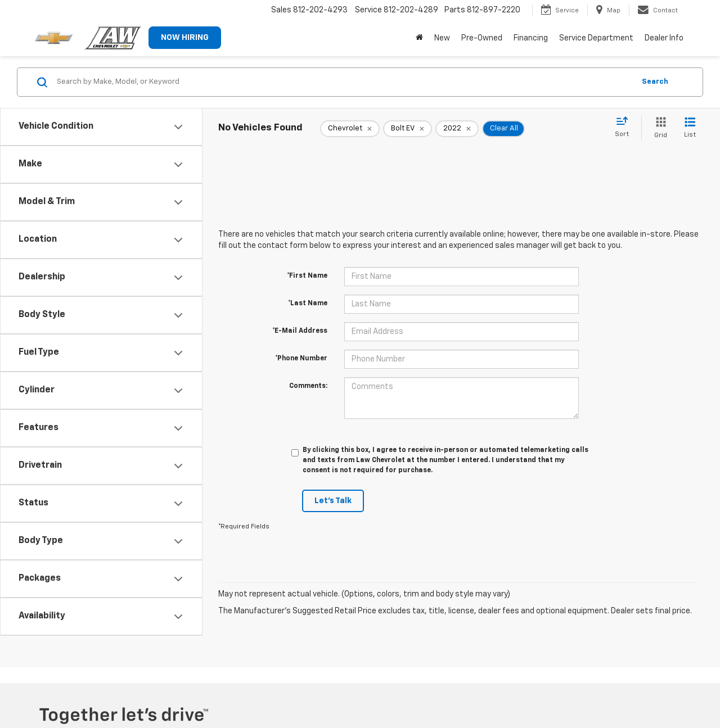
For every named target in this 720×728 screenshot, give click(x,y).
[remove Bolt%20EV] (408, 129)
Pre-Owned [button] (482, 38)
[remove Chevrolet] (350, 129)
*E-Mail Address (300, 331)
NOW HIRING (185, 38)
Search (655, 82)
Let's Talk (333, 501)
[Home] (419, 38)
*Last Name (308, 304)
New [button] (442, 38)
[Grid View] (658, 128)
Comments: (308, 386)
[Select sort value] (625, 128)
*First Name (307, 276)
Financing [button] (531, 38)
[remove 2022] (457, 129)
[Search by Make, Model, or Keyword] (344, 82)
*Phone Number (301, 359)
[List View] (690, 128)
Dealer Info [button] (664, 38)
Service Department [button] (596, 38)
